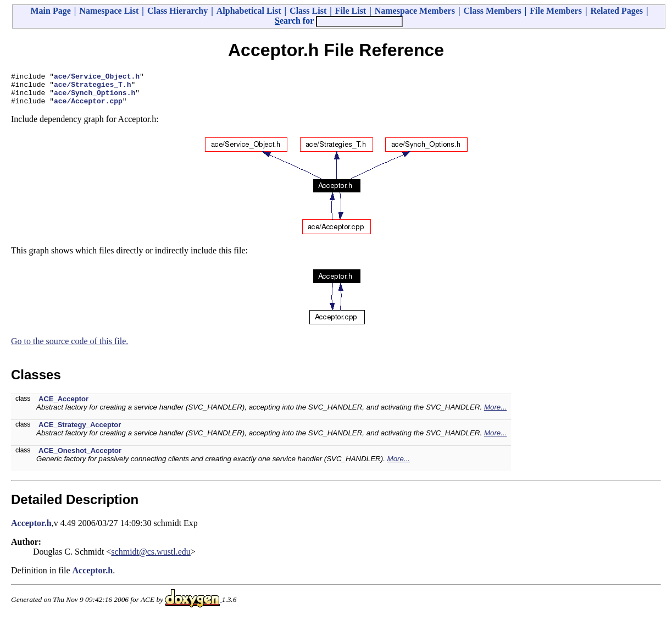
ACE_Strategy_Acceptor (80, 431)
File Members (556, 11)
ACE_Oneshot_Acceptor (80, 457)
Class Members (492, 11)
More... (495, 414)
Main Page (51, 11)
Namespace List (109, 11)
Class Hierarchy (177, 11)
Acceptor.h (31, 530)
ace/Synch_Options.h (95, 97)
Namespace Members (415, 11)
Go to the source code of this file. (70, 348)
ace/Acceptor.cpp (88, 107)
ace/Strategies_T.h (92, 87)
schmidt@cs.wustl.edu (151, 558)
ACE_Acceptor (63, 405)
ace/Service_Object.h (97, 78)
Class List (308, 11)
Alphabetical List (249, 11)
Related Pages (617, 11)
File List (351, 11)
